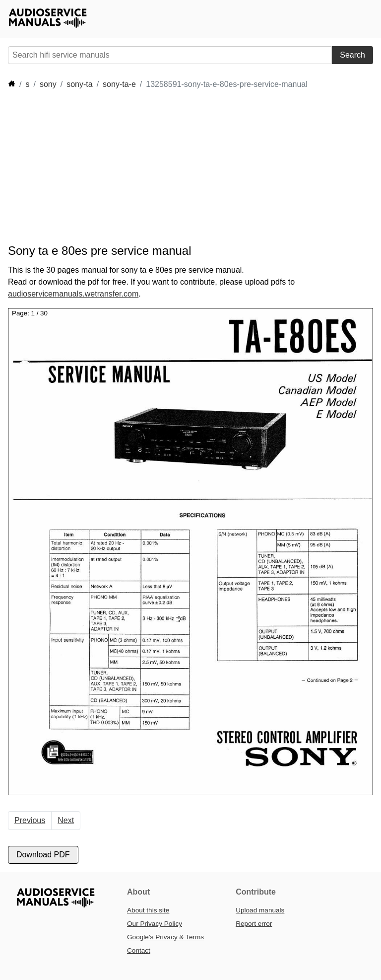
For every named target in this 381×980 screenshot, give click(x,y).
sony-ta (79, 84)
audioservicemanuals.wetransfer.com (73, 294)
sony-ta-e (119, 84)
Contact (139, 950)
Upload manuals (260, 910)
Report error (254, 924)
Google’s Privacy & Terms (165, 937)
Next (66, 820)
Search (352, 55)
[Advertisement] (189, 167)
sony (48, 84)
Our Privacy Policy (155, 924)
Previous (30, 820)
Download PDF (43, 855)
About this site (148, 910)
